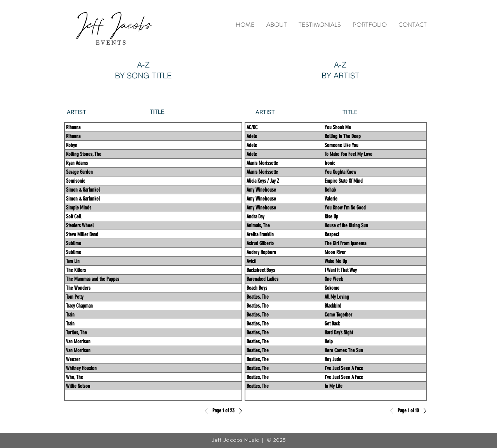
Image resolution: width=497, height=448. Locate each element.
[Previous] (394, 411)
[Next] (423, 411)
